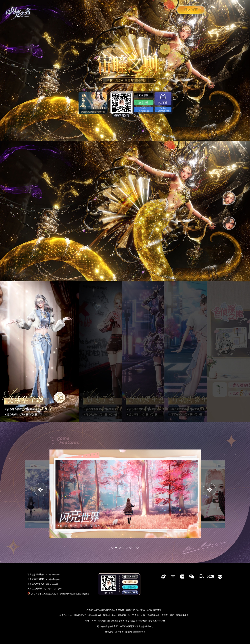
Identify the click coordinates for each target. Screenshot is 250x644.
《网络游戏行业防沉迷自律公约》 (74, 594)
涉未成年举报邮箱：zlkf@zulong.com (44, 579)
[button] (209, 490)
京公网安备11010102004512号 (43, 594)
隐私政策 (109, 632)
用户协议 (119, 632)
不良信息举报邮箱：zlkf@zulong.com (44, 575)
